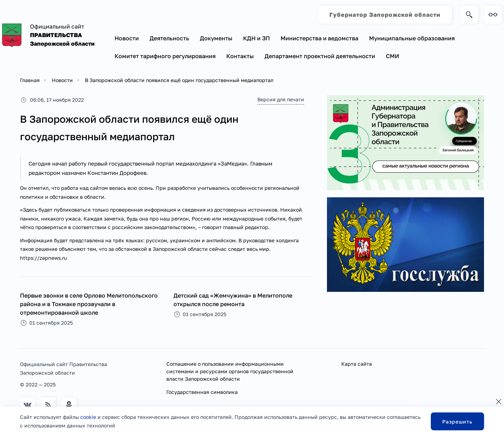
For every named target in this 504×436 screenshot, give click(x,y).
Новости (127, 38)
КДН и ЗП (256, 38)
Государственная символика (202, 392)
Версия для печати (281, 99)
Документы (216, 38)
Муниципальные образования (412, 38)
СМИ (392, 56)
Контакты (240, 56)
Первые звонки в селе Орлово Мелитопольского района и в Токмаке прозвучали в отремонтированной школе (89, 304)
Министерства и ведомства (319, 38)
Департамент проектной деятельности (320, 56)
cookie (88, 417)
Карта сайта (357, 364)
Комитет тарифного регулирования (165, 56)
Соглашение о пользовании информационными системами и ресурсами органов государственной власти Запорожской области (230, 371)
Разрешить (457, 422)
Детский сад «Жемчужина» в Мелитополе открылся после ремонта (233, 300)
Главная (30, 80)
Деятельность (169, 38)
